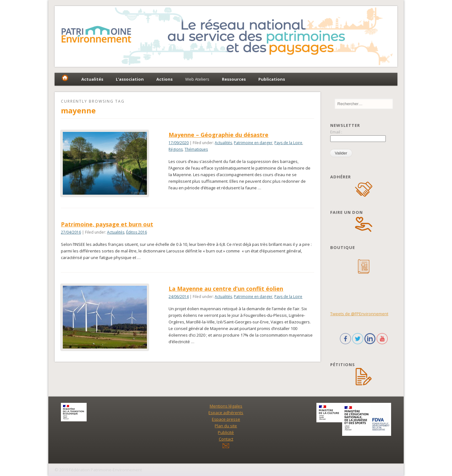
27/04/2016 (71, 232)
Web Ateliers (197, 79)
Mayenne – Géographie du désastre (218, 135)
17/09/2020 (179, 143)
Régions (176, 149)
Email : (336, 132)
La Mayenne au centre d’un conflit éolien (226, 289)
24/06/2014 (179, 297)
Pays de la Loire (288, 143)
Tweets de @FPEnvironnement (359, 314)
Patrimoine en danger (253, 143)
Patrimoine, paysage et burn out (107, 224)
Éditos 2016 (137, 232)
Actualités (223, 143)
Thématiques (196, 149)
